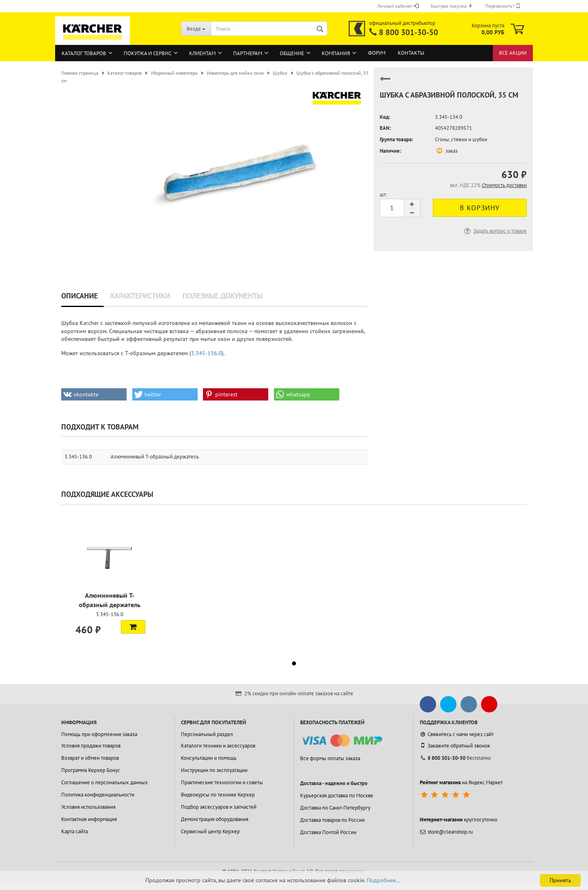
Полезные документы (223, 296)
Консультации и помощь (209, 758)
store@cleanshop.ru (446, 832)
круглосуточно (459, 820)
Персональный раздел (207, 734)
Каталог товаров (84, 53)
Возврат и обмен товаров (90, 758)
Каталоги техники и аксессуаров (218, 746)
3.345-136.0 (206, 353)
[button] (94, 394)
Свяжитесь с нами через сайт (457, 734)
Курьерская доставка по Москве (337, 795)
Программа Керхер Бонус (91, 770)
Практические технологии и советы (222, 782)
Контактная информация (89, 819)
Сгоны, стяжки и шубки (461, 139)
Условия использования (88, 807)
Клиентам (202, 53)
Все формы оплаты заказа (330, 758)
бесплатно (455, 758)
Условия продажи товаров (91, 746)
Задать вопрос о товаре (495, 231)
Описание (79, 296)
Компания (336, 53)
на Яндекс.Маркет (461, 782)
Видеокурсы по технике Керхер (218, 795)
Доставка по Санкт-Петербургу (335, 808)
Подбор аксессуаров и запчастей (219, 807)
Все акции (513, 53)
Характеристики (140, 296)
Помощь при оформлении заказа (99, 734)
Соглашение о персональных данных (105, 782)
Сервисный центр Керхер (210, 831)
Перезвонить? (503, 6)
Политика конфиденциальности (98, 795)
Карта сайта (75, 831)
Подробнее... (383, 880)
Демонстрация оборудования (215, 819)
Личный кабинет (398, 6)
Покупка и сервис (148, 53)
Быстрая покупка (452, 6)
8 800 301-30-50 (409, 32)
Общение (292, 53)
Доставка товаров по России (332, 820)
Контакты (411, 53)
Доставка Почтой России (328, 832)
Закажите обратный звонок (455, 745)
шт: (383, 195)
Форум (377, 53)
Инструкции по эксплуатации (214, 770)
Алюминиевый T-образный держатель (155, 457)
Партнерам (248, 53)
